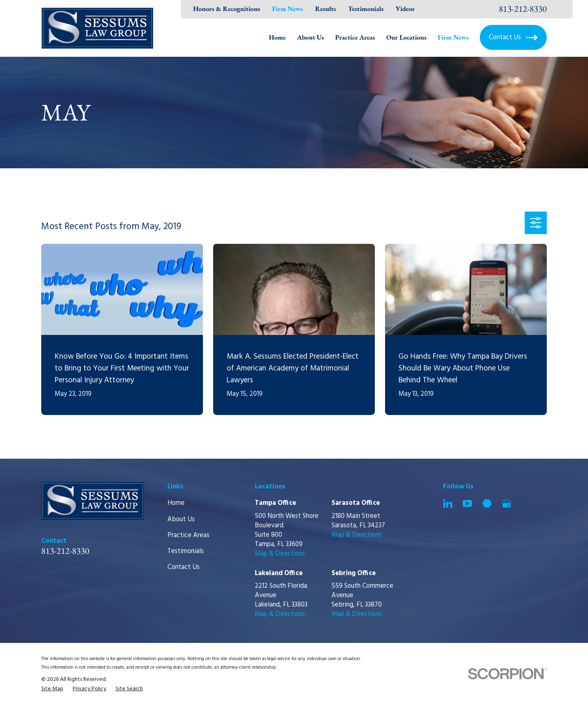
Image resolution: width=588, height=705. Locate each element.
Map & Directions (280, 554)
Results (326, 9)
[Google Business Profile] (507, 503)
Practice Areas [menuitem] (355, 37)
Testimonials (366, 9)
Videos (405, 9)
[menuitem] (52, 689)
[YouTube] (467, 503)
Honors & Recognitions (227, 9)
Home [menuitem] (277, 37)
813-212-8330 (523, 9)
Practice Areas (188, 535)
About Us (181, 520)
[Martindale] (487, 503)
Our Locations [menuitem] (406, 37)
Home (176, 503)
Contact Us (184, 567)
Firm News (288, 9)
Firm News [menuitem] (453, 37)
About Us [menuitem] (310, 37)
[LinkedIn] (448, 503)
